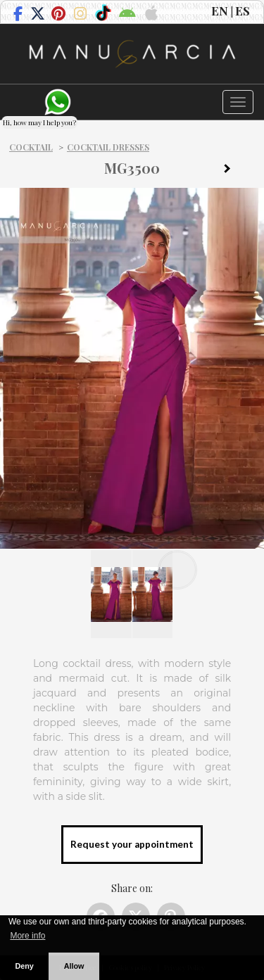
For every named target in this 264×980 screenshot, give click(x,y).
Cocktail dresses (108, 147)
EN (220, 11)
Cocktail (31, 147)
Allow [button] (74, 966)
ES (243, 11)
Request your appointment (132, 844)
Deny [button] (24, 966)
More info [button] (27, 936)
